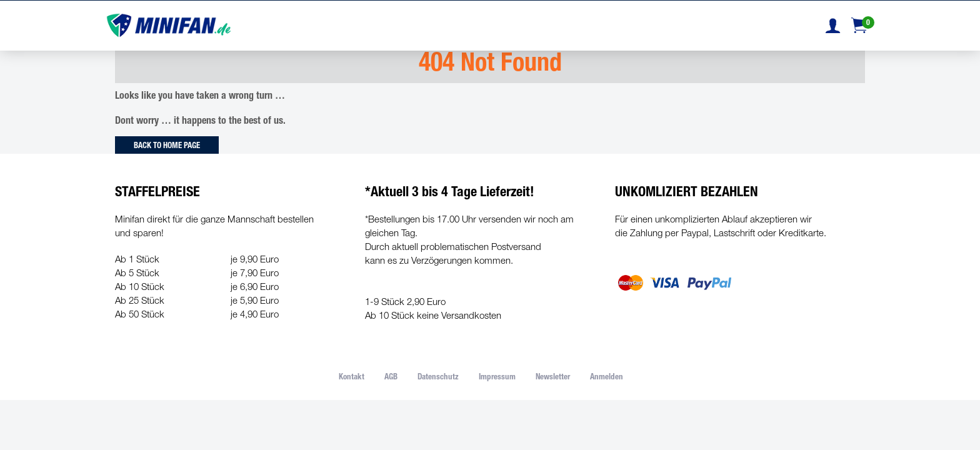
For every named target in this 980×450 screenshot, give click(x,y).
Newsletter (553, 378)
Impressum (497, 378)
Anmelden (607, 378)
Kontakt (352, 378)
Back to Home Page (167, 147)
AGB (391, 378)
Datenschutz (438, 378)
